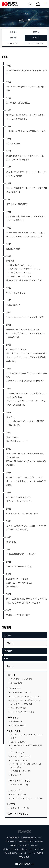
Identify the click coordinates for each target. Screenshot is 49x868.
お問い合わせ (38, 4)
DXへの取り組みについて (14, 853)
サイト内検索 (30, 4)
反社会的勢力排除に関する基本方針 (15, 849)
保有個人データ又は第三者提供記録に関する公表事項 (24, 842)
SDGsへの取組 (24, 857)
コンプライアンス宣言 (37, 849)
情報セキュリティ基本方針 (20, 846)
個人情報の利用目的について (31, 838)
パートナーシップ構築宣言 (34, 853)
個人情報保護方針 (13, 838)
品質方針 (34, 846)
